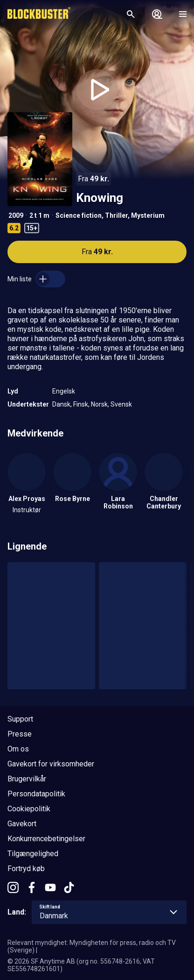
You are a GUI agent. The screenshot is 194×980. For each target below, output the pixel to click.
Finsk (81, 404)
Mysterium (148, 215)
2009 (16, 215)
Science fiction (79, 215)
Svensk (121, 404)
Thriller (116, 215)
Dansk (61, 404)
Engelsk (64, 391)
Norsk (99, 404)
